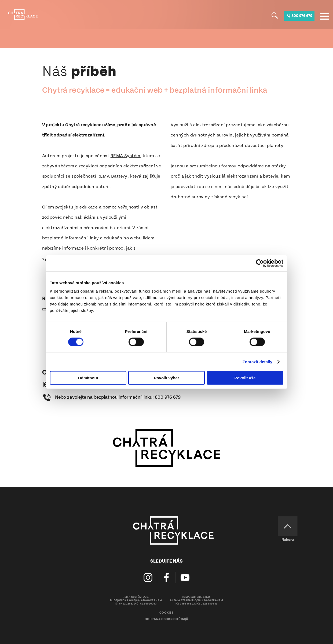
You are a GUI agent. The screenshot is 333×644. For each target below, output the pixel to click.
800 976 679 (168, 397)
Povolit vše (245, 378)
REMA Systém (125, 156)
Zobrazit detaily (257, 361)
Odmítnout (88, 378)
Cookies (166, 613)
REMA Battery (112, 176)
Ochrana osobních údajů (166, 619)
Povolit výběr (166, 378)
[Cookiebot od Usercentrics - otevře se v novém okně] (260, 263)
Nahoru (288, 540)
